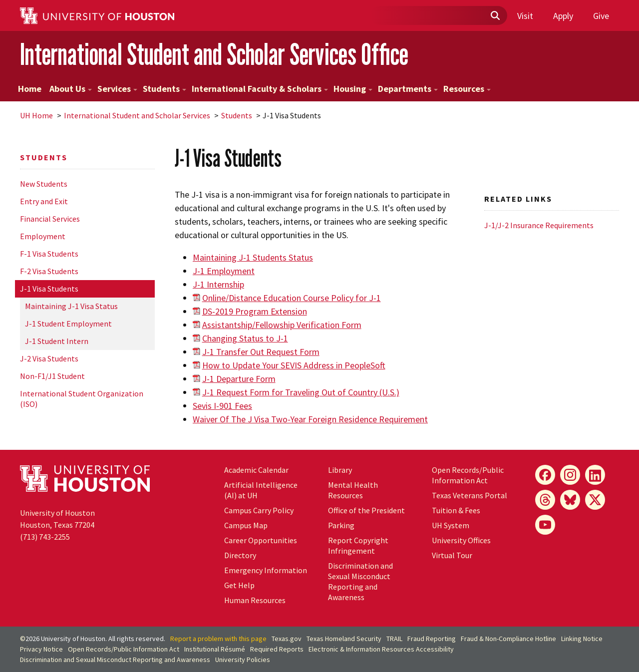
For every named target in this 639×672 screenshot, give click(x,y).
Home (30, 89)
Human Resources (255, 600)
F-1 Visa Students (49, 254)
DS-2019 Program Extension (255, 311)
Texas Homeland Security (344, 639)
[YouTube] (545, 525)
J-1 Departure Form (239, 379)
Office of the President (366, 510)
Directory (240, 555)
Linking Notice (582, 639)
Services (117, 89)
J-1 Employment (224, 271)
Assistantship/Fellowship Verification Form (282, 325)
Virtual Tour (452, 555)
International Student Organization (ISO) (82, 399)
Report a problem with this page (218, 639)
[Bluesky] (570, 500)
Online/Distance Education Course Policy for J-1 (292, 298)
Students (164, 89)
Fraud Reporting (432, 639)
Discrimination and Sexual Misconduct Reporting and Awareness (360, 581)
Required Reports (277, 649)
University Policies (243, 660)
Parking (341, 525)
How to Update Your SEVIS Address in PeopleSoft (294, 365)
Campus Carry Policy (259, 510)
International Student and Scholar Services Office (214, 54)
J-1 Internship (218, 284)
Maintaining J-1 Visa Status (71, 306)
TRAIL (394, 639)
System (451, 525)
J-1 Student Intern (57, 341)
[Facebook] (545, 475)
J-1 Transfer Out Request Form (261, 352)
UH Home (36, 115)
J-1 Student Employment (68, 324)
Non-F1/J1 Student (52, 376)
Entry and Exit (44, 201)
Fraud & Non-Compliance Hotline (508, 639)
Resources (467, 89)
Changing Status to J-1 (245, 338)
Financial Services (50, 219)
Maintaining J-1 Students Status (253, 257)
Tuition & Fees (456, 510)
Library (340, 470)
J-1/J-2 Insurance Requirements (539, 225)
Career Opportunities (261, 540)
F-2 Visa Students (49, 271)
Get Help (239, 585)
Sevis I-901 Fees (222, 406)
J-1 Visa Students (49, 289)
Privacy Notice (41, 649)
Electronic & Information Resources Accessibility (381, 649)
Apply (563, 16)
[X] (595, 500)
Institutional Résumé (215, 649)
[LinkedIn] (595, 475)
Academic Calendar (256, 470)
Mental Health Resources (353, 490)
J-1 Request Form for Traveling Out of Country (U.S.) (301, 392)
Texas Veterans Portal (470, 495)
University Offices (461, 540)
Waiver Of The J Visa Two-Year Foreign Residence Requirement (310, 419)
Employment (43, 236)
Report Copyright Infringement (358, 545)
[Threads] (545, 500)
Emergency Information (266, 570)
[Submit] (495, 16)
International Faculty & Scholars (260, 89)
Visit (525, 16)
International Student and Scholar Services (137, 115)
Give (601, 16)
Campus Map (246, 525)
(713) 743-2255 (45, 537)
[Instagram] (570, 475)
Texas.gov (287, 639)
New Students (44, 184)
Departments (408, 89)
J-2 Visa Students (49, 358)
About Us (71, 89)
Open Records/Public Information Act (468, 475)
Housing (353, 89)
